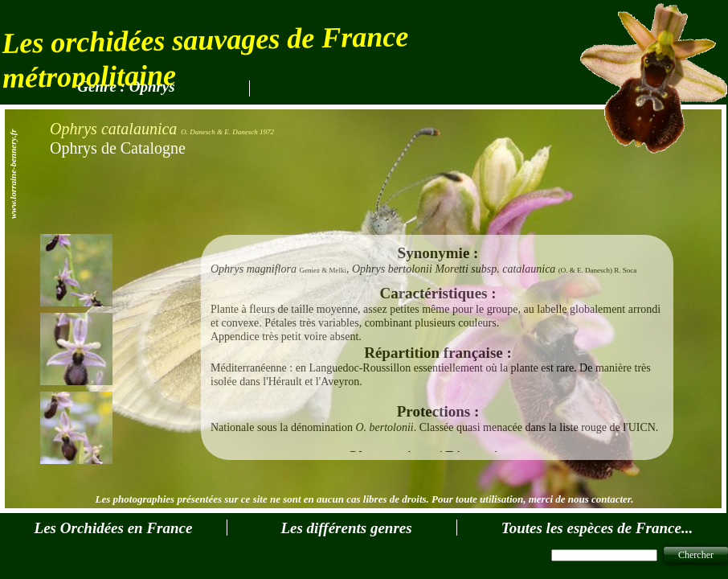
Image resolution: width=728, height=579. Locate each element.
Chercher (696, 555)
